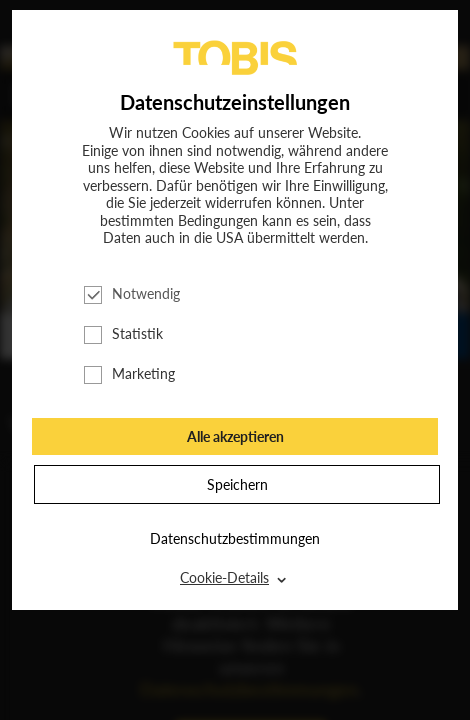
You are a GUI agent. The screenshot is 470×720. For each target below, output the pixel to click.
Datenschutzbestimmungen (235, 538)
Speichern (237, 484)
